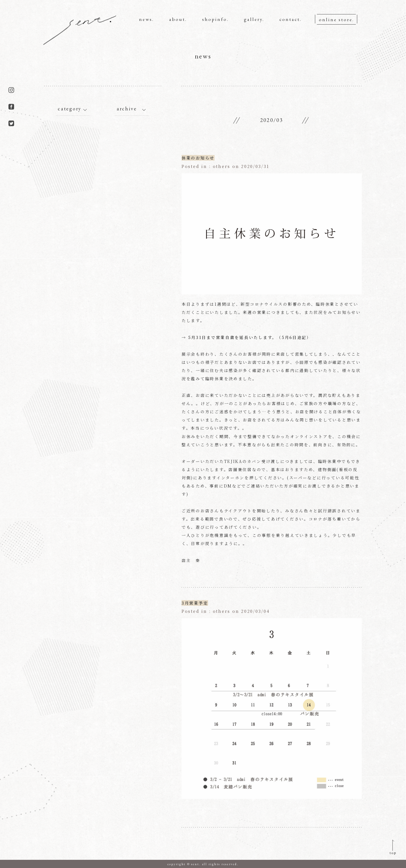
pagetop (393, 848)
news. (146, 19)
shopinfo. (215, 19)
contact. (291, 19)
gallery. (254, 19)
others (221, 166)
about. (178, 19)
